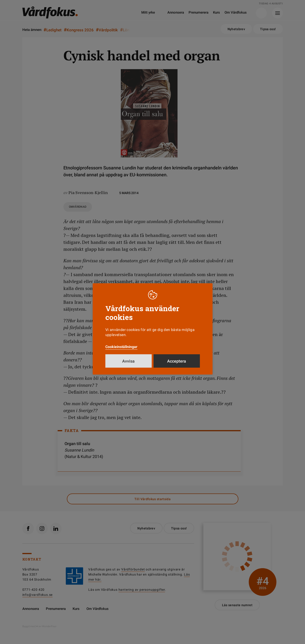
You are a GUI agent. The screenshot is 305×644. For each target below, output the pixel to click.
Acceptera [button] (177, 361)
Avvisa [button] (128, 361)
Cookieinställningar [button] (121, 347)
